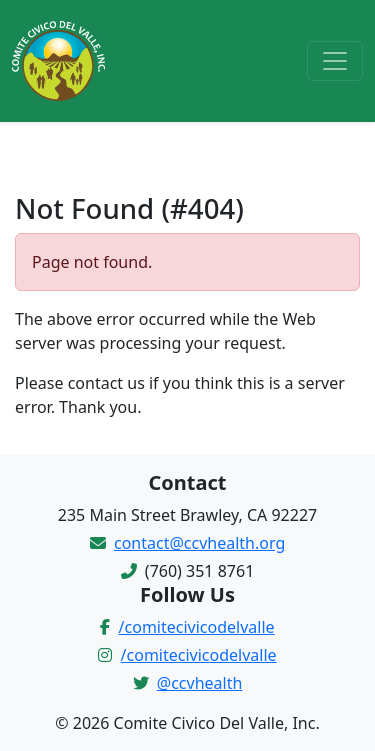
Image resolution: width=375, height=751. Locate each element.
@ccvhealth (200, 683)
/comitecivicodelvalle (197, 627)
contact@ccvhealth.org (199, 543)
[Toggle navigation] (335, 61)
